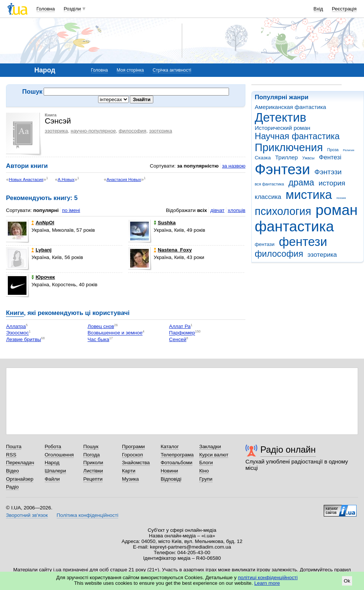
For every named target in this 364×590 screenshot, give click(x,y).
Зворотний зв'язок (27, 515)
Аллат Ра (180, 326)
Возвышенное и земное (115, 333)
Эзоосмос (17, 333)
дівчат (217, 210)
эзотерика (322, 255)
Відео (12, 471)
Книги (15, 313)
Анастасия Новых (124, 180)
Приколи (93, 463)
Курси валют (214, 455)
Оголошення (59, 455)
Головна (46, 9)
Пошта (14, 447)
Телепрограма (177, 455)
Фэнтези (282, 169)
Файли (52, 479)
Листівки (93, 471)
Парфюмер (182, 333)
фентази (265, 244)
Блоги (206, 463)
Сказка (263, 158)
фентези (303, 242)
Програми (133, 447)
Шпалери (55, 471)
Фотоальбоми (177, 463)
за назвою (234, 166)
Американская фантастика (290, 107)
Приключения (289, 147)
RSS (11, 455)
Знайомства (136, 463)
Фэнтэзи (328, 172)
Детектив (280, 117)
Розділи (72, 9)
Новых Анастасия (26, 180)
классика (268, 197)
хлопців (237, 210)
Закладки (210, 447)
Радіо (12, 487)
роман (337, 210)
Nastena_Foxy (173, 250)
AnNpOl (43, 223)
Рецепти (93, 479)
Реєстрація (344, 9)
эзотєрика (161, 131)
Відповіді (171, 479)
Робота (53, 447)
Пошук (91, 447)
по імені (71, 210)
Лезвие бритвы (23, 339)
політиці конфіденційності (268, 577)
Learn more (267, 583)
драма (301, 182)
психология (283, 211)
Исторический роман (283, 128)
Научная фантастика (297, 136)
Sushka (165, 223)
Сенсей (178, 339)
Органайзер (20, 479)
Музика (130, 479)
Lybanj (41, 250)
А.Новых (66, 180)
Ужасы (308, 158)
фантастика (294, 226)
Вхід (318, 9)
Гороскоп (132, 455)
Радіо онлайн (288, 449)
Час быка (98, 339)
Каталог (170, 447)
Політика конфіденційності (87, 515)
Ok (347, 581)
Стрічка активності (172, 70)
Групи (206, 479)
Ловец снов (101, 326)
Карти (129, 471)
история (332, 183)
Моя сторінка (130, 70)
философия (279, 254)
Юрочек (43, 277)
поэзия (341, 198)
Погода (91, 455)
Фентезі (330, 157)
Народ (52, 463)
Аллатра (16, 326)
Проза (333, 150)
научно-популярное (93, 131)
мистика (309, 195)
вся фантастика (269, 184)
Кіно (204, 471)
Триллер (287, 157)
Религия (349, 150)
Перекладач (20, 463)
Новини (170, 471)
